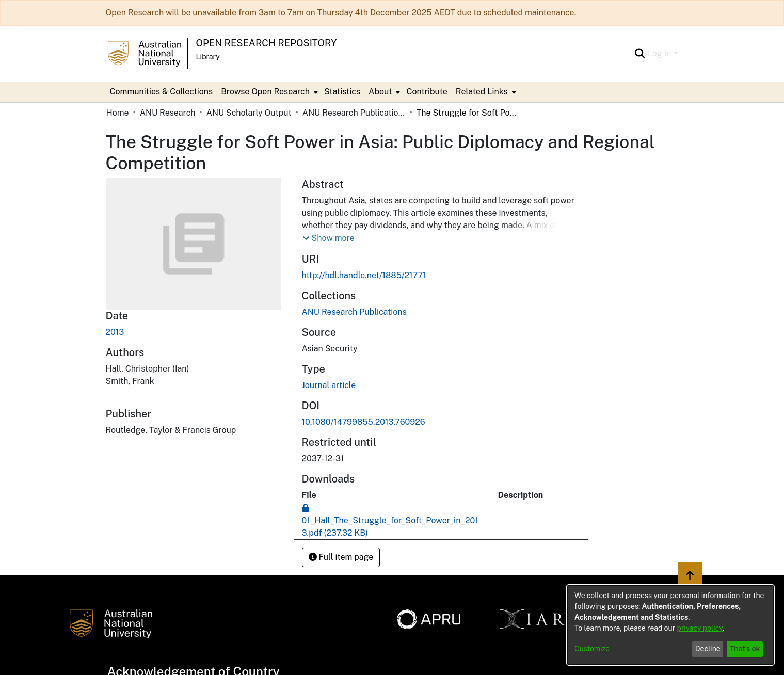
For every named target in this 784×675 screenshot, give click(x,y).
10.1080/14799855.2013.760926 (364, 422)
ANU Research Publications (354, 113)
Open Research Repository (267, 43)
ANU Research (168, 113)
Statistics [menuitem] (342, 92)
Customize (592, 649)
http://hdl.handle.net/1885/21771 (364, 275)
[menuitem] (268, 92)
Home (118, 113)
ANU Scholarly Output (249, 113)
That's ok (745, 649)
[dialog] (670, 625)
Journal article (329, 385)
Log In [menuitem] (660, 53)
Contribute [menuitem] (427, 92)
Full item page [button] (341, 557)
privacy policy (700, 628)
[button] (329, 238)
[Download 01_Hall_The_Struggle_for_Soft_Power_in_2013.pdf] (390, 520)
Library (208, 57)
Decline (708, 649)
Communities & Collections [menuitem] (162, 92)
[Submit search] (640, 54)
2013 (115, 332)
